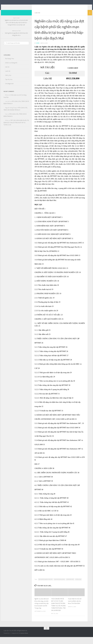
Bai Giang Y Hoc (10, 61)
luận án (7, 70)
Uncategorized (9, 86)
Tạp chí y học (9, 82)
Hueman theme (24, 638)
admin (38, 46)
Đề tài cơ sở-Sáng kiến (11, 65)
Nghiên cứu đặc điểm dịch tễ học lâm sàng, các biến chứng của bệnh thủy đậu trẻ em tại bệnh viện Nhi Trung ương (42, 606)
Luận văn (38, 15)
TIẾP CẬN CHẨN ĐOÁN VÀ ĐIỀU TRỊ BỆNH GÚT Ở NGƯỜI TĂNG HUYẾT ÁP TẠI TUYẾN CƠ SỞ (16, 125)
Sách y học (8, 78)
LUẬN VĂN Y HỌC (70, 582)
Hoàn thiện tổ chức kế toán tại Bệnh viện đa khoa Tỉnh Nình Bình (75, 604)
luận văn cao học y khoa (59, 582)
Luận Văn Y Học (16, 6)
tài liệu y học (78, 582)
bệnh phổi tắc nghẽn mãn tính (46, 582)
